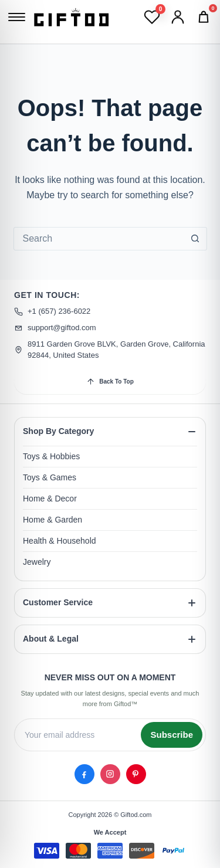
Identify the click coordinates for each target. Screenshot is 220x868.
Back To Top (110, 382)
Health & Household (60, 541)
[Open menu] (16, 17)
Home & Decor (50, 499)
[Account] (178, 17)
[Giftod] (72, 17)
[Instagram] (110, 774)
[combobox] (99, 239)
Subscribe (172, 734)
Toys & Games (50, 477)
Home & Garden (53, 520)
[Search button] (195, 239)
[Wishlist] (152, 17)
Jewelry (37, 562)
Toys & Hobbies (51, 456)
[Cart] (204, 17)
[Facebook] (84, 774)
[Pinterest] (136, 774)
